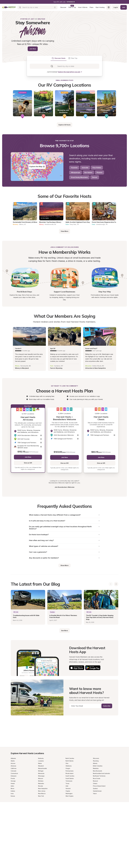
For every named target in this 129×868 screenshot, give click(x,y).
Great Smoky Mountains (79, 177)
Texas (67, 783)
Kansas (13, 796)
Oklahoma (69, 766)
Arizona (13, 763)
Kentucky (41, 758)
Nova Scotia (97, 778)
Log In (116, 7)
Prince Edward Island (99, 786)
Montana (41, 781)
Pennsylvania (69, 771)
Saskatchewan (97, 791)
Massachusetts (43, 768)
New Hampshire (43, 788)
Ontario (95, 783)
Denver (95, 177)
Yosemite (74, 168)
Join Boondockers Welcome (64, 487)
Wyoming (96, 761)
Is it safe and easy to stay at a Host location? (64, 521)
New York (41, 796)
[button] (41, 435)
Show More (64, 565)
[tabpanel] (64, 66)
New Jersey (42, 791)
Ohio (67, 763)
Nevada (40, 786)
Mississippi (41, 776)
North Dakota (69, 761)
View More (64, 231)
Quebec (95, 788)
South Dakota (70, 778)
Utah (67, 786)
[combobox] (66, 66)
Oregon (68, 768)
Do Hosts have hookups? (64, 535)
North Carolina (70, 758)
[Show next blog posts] (116, 584)
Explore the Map (37, 167)
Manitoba (96, 768)
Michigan (41, 771)
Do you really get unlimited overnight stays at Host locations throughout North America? (64, 528)
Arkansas (13, 766)
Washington (69, 794)
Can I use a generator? (64, 552)
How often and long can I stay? (64, 540)
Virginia (68, 791)
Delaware (14, 776)
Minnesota (41, 773)
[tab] (59, 58)
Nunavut (95, 781)
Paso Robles (97, 168)
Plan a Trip (72, 7)
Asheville (85, 168)
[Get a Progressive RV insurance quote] (64, 732)
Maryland (41, 766)
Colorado (14, 771)
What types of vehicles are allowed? (64, 546)
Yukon (95, 794)
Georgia (13, 781)
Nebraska (41, 783)
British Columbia (98, 766)
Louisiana (41, 761)
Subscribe (107, 706)
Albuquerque (76, 172)
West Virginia (69, 796)
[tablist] (64, 58)
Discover (63, 7)
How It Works (83, 7)
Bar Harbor (88, 172)
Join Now (33, 49)
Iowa (12, 794)
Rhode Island (69, 773)
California (14, 768)
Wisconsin (96, 758)
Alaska (13, 761)
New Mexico (42, 794)
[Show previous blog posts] (111, 584)
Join (124, 7)
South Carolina (70, 776)
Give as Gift (28, 463)
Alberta (95, 763)
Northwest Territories (99, 776)
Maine (40, 763)
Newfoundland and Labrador (101, 773)
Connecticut (14, 773)
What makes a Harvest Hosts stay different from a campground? (64, 515)
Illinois (12, 788)
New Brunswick (98, 771)
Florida (13, 778)
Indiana (13, 791)
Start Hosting (100, 7)
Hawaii (13, 783)
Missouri (41, 778)
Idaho (12, 786)
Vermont (68, 788)
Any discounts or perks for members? (64, 558)
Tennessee (69, 781)
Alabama (13, 758)
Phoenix (99, 172)
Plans (91, 7)
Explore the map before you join (70, 72)
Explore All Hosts (65, 125)
